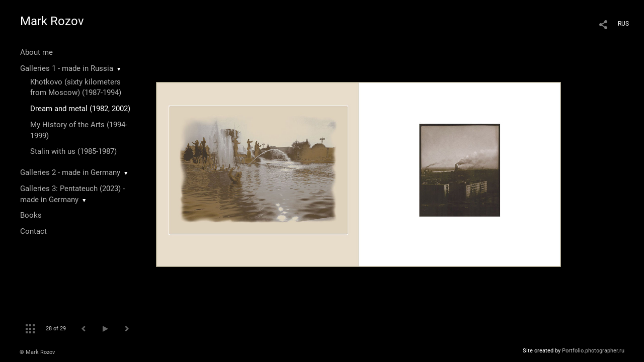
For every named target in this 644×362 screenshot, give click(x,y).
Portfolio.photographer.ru (593, 351)
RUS (623, 24)
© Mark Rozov (37, 352)
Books (31, 215)
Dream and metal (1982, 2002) (80, 109)
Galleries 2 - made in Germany (70, 172)
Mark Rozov (52, 21)
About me (36, 52)
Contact (33, 231)
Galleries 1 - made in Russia (67, 68)
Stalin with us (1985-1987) (73, 151)
